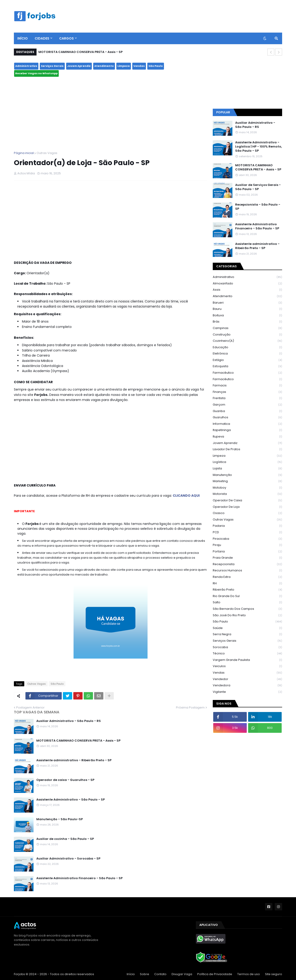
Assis (247, 290)
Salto (247, 602)
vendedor (247, 679)
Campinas (247, 328)
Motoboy (247, 488)
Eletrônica (247, 354)
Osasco (247, 513)
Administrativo (26, 66)
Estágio (247, 360)
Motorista (247, 494)
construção (247, 335)
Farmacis (247, 386)
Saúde (247, 628)
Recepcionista (247, 564)
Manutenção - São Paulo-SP (60, 819)
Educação (247, 347)
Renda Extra (247, 577)
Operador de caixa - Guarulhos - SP (65, 780)
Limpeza (124, 66)
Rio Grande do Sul (247, 596)
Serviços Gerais (52, 66)
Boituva (247, 316)
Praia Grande (247, 558)
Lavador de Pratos (247, 449)
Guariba (247, 411)
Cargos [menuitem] (66, 38)
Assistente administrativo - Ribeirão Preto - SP (74, 760)
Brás (247, 322)
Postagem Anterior (30, 707)
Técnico (247, 654)
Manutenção (247, 475)
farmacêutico (247, 373)
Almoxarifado (247, 284)
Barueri (247, 303)
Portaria (247, 552)
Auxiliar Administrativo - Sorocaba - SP (68, 859)
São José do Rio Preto (247, 615)
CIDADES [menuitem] (42, 38)
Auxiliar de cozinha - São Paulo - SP (65, 839)
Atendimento (104, 66)
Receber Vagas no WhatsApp (36, 73)
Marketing (247, 481)
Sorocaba (247, 647)
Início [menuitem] (23, 38)
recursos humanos (247, 571)
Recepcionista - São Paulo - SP (258, 207)
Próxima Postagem (190, 707)
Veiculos (247, 666)
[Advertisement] (110, 114)
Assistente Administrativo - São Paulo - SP (71, 800)
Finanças (247, 392)
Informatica (247, 424)
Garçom (247, 405)
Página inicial (24, 153)
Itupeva (247, 437)
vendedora (247, 686)
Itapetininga (247, 430)
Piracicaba (247, 539)
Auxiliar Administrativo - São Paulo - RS (69, 721)
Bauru (247, 309)
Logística (247, 462)
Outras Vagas (47, 153)
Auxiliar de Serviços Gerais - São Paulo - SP (258, 187)
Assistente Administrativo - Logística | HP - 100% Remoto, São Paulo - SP (259, 147)
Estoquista (247, 366)
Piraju (247, 545)
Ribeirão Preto (247, 590)
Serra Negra (247, 634)
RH (247, 584)
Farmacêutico (247, 379)
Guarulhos (247, 418)
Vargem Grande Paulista (247, 660)
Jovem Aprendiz (79, 66)
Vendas (139, 66)
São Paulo (156, 66)
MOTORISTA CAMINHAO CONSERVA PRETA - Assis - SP (80, 52)
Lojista (247, 469)
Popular (223, 112)
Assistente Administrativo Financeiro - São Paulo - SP (79, 878)
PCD (247, 532)
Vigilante (247, 692)
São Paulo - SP (247, 80)
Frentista (247, 398)
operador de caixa (247, 501)
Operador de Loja (247, 507)
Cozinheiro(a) (247, 341)
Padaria (247, 526)
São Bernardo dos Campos (247, 609)
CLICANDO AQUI (186, 496)
